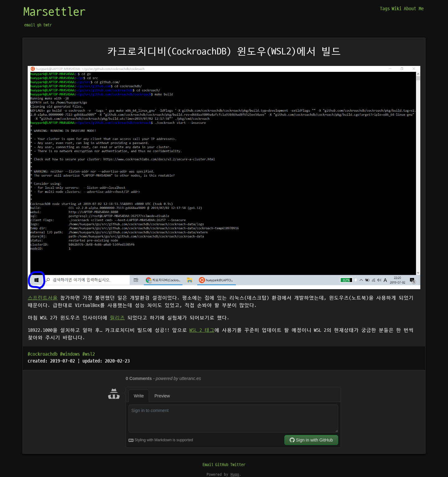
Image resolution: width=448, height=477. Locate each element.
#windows (70, 354)
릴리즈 (117, 318)
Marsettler (54, 12)
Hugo (235, 475)
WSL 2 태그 (202, 330)
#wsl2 (89, 354)
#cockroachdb (43, 354)
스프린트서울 (43, 298)
